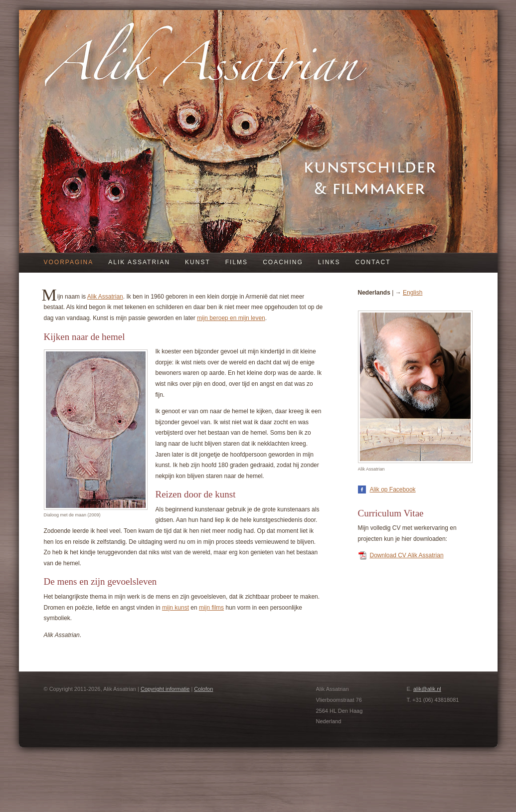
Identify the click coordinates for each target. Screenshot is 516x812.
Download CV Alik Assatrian (407, 555)
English (413, 293)
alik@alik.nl (427, 689)
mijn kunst (175, 608)
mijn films (211, 608)
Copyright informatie (165, 689)
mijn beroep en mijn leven (231, 318)
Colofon (203, 689)
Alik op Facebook (393, 489)
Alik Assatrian (105, 297)
